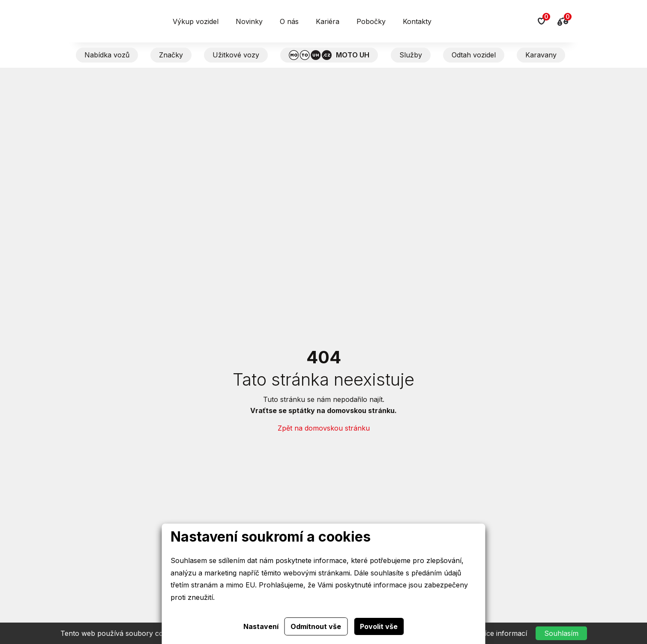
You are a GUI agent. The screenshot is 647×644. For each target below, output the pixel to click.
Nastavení (261, 626)
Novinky (249, 21)
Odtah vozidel (474, 55)
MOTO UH (329, 55)
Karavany (541, 55)
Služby (411, 55)
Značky (171, 55)
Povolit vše (379, 626)
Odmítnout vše (316, 626)
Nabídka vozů (107, 55)
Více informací (503, 633)
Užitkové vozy (236, 55)
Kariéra (328, 21)
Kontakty (417, 21)
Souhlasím (561, 633)
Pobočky (371, 21)
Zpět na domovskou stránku (324, 428)
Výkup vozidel (196, 21)
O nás (289, 21)
